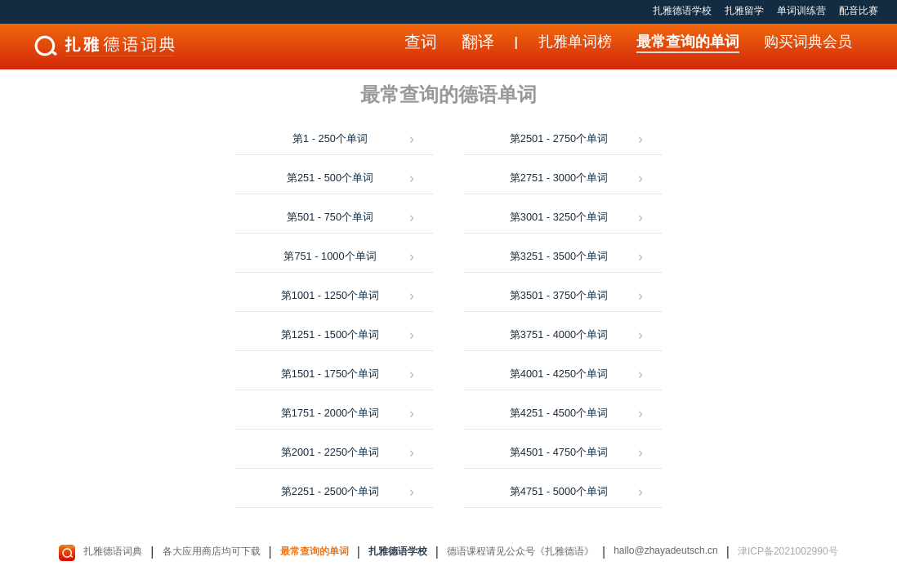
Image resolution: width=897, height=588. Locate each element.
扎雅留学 (744, 11)
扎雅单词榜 (575, 42)
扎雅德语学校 (682, 11)
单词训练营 (801, 11)
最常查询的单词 (688, 42)
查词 (421, 42)
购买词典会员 (808, 42)
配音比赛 (859, 11)
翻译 (478, 42)
